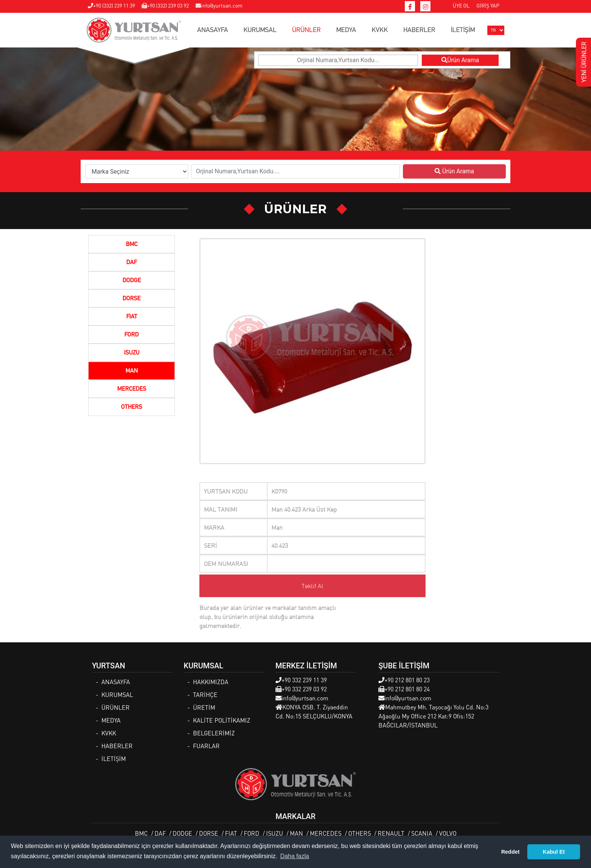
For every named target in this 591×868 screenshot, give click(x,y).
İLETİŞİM (463, 30)
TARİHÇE (205, 695)
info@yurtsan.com (219, 5)
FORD (132, 335)
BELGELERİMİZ (214, 733)
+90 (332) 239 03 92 (165, 5)
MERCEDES (132, 389)
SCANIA (422, 833)
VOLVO (448, 833)
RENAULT (391, 833)
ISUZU (132, 353)
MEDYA (346, 30)
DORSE (132, 299)
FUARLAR (206, 746)
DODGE (132, 281)
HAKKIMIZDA (211, 682)
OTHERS (132, 407)
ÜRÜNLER (306, 30)
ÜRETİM (204, 707)
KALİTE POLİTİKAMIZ (222, 720)
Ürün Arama (460, 60)
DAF (132, 263)
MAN (132, 371)
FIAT (132, 317)
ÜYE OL (461, 5)
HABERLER (419, 30)
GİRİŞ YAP (488, 5)
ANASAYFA (213, 30)
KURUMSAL (260, 30)
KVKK (380, 30)
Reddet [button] (511, 852)
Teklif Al (312, 586)
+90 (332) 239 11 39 (111, 5)
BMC (132, 245)
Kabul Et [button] (554, 852)
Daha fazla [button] (295, 856)
